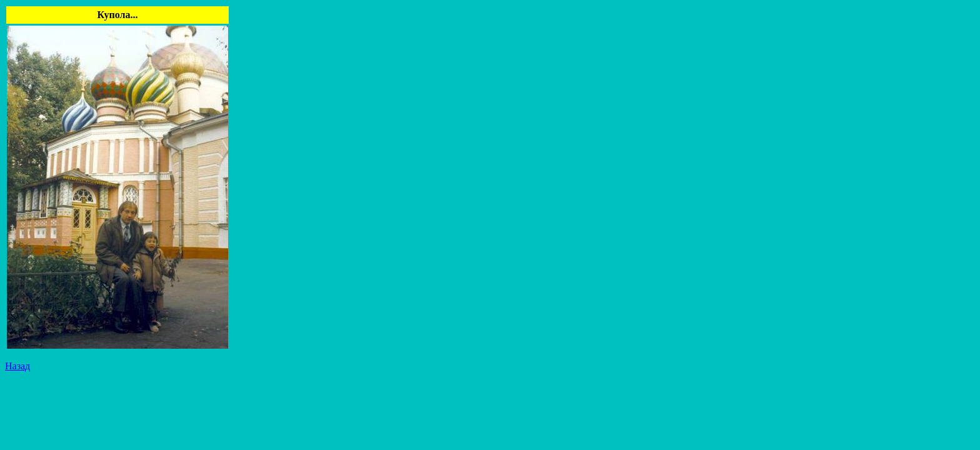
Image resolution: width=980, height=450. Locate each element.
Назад (17, 366)
